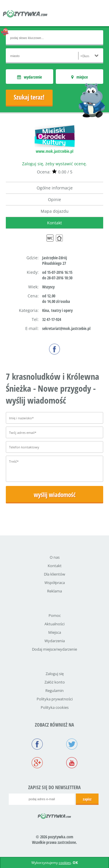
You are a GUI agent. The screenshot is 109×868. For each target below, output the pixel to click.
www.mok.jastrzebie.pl (54, 151)
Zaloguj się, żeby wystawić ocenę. (54, 164)
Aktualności (54, 624)
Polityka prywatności (55, 699)
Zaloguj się (55, 674)
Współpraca (55, 583)
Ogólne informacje (55, 188)
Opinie (54, 199)
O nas (55, 557)
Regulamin (54, 691)
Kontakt (54, 223)
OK (75, 863)
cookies (65, 863)
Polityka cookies (55, 707)
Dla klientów (54, 574)
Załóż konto (55, 682)
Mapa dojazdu (55, 211)
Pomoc (55, 615)
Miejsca (55, 632)
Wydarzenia (55, 641)
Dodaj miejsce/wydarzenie (54, 649)
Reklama (54, 591)
